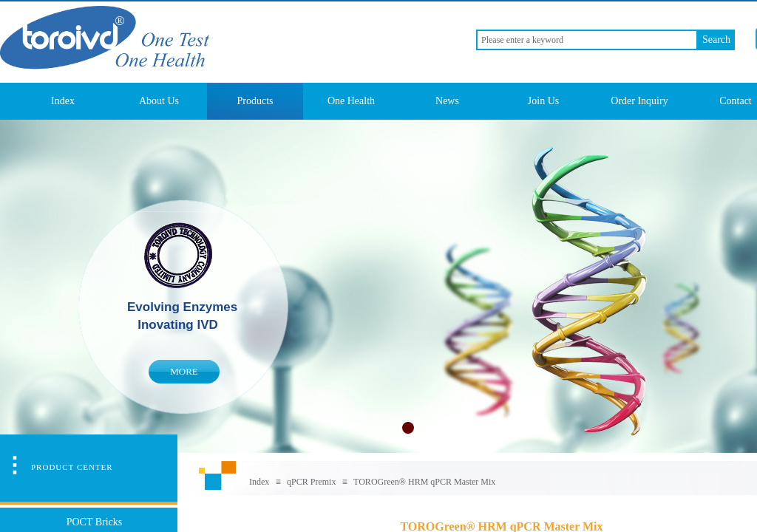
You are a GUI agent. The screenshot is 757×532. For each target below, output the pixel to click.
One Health (351, 101)
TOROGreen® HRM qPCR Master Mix (424, 482)
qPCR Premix (311, 482)
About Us (159, 101)
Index (63, 101)
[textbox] (587, 40)
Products (255, 101)
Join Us (543, 101)
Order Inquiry (639, 101)
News (447, 101)
